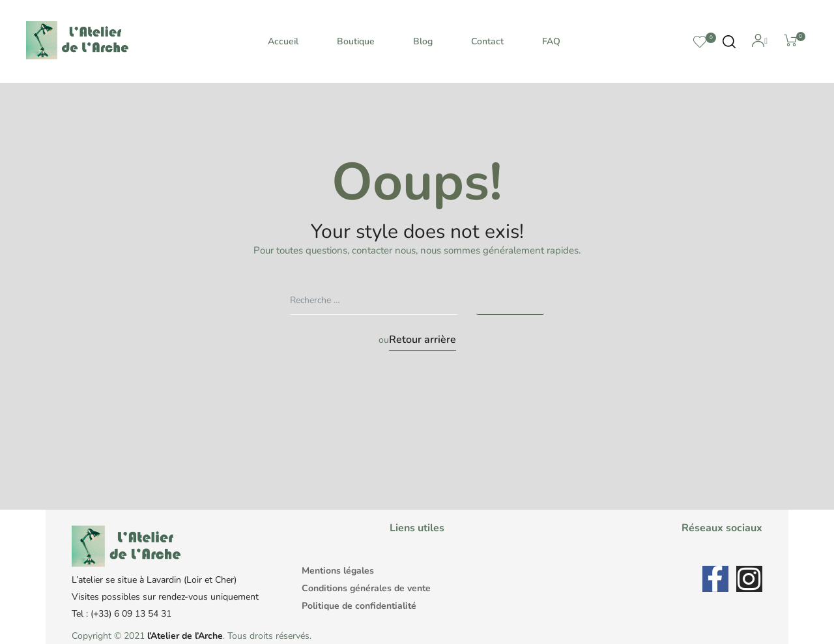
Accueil (283, 41)
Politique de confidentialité (359, 606)
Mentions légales (338, 571)
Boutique (356, 41)
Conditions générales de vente (366, 588)
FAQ (551, 41)
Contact (487, 41)
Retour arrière (423, 340)
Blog (423, 41)
